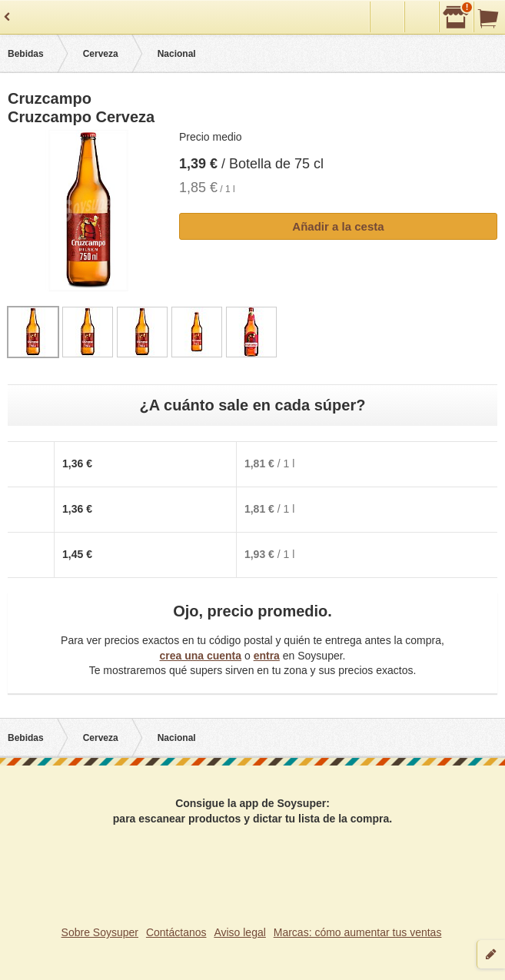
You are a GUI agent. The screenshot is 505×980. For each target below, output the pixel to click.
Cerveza (101, 54)
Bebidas (26, 54)
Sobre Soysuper (100, 932)
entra (267, 656)
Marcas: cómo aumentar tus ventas (358, 932)
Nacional (177, 54)
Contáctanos (176, 932)
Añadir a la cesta (338, 226)
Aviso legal (239, 932)
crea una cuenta (200, 656)
